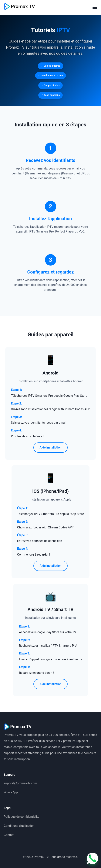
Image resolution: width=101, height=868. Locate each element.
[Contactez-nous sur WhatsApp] (93, 859)
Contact (9, 835)
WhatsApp (11, 792)
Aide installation (50, 447)
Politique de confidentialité (22, 817)
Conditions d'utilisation (19, 826)
